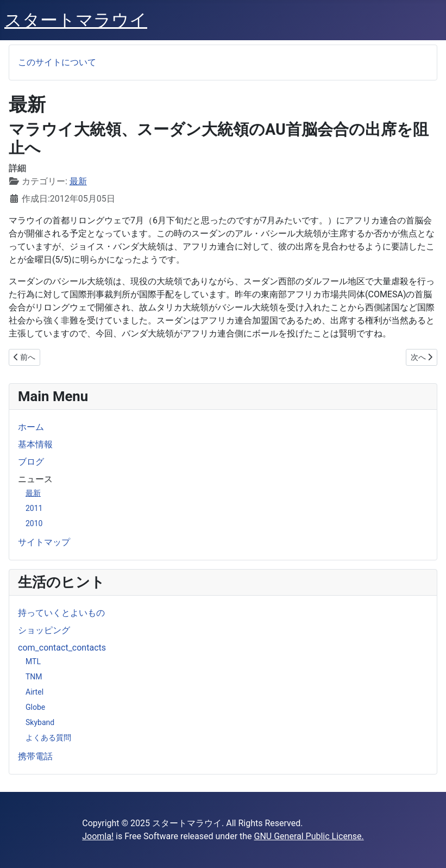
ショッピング (44, 630)
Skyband (40, 722)
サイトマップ (44, 542)
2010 (34, 523)
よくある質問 (48, 738)
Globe (35, 707)
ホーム (31, 427)
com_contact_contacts (62, 648)
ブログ (31, 462)
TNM (34, 677)
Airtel (34, 692)
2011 (34, 508)
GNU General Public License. (309, 836)
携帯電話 (35, 756)
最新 (33, 493)
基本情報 (35, 444)
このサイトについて (57, 62)
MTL (33, 661)
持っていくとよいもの (61, 613)
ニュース (35, 479)
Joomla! (98, 836)
